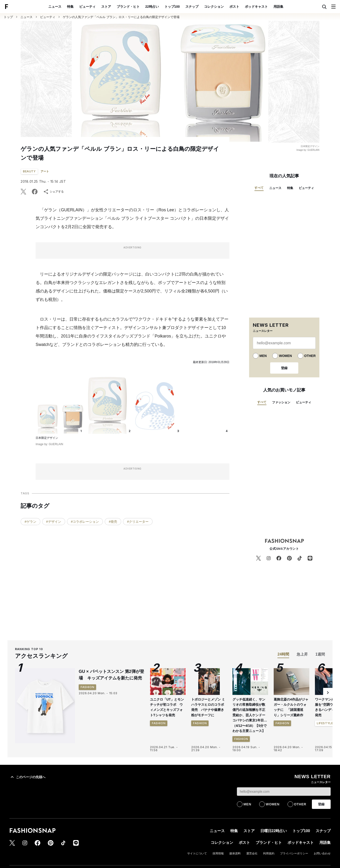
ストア (106, 7)
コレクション (214, 7)
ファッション (281, 402)
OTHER (310, 356)
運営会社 (252, 853)
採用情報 (218, 853)
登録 (284, 368)
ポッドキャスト (256, 7)
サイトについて (197, 853)
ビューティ (87, 7)
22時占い (152, 7)
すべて (259, 188)
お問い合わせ (322, 853)
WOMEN (285, 356)
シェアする (53, 192)
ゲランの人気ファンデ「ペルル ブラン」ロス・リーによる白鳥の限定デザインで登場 (121, 17)
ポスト (234, 7)
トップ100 (172, 7)
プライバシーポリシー (294, 853)
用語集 (278, 7)
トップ (8, 17)
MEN (263, 356)
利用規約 (269, 853)
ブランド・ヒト (128, 7)
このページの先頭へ (27, 777)
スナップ (192, 7)
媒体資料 (235, 853)
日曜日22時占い (274, 831)
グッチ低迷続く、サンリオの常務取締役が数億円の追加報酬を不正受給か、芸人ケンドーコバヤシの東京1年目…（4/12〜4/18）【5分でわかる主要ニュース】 (250, 715)
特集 (70, 7)
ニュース (55, 7)
